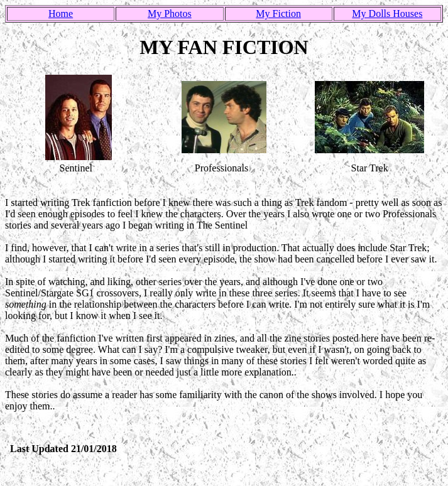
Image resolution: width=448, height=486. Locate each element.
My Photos (170, 13)
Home (61, 13)
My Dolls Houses (387, 13)
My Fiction (278, 13)
